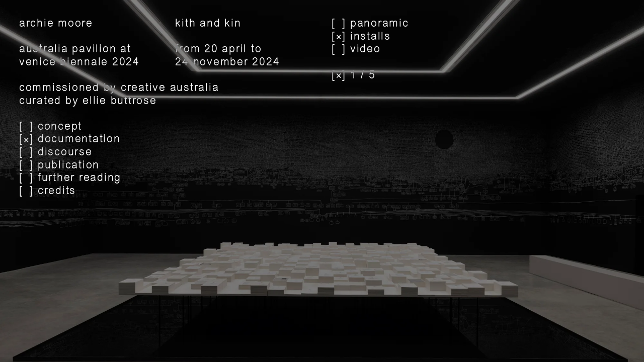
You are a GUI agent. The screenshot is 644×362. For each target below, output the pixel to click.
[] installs (361, 37)
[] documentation (70, 140)
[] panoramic (370, 24)
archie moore (56, 23)
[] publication (59, 166)
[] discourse (56, 153)
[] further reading (70, 178)
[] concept (51, 127)
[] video (356, 50)
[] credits (48, 191)
